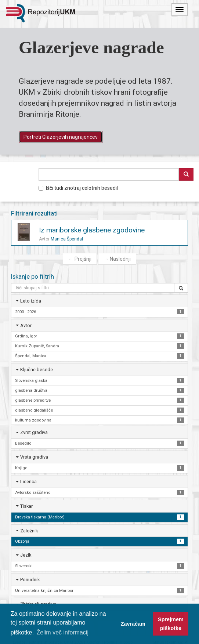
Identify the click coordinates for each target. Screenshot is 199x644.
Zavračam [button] (133, 624)
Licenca (28, 482)
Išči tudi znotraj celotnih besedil (78, 188)
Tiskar (26, 506)
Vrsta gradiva (34, 457)
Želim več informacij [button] (63, 632)
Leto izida (31, 301)
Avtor (26, 325)
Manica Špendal (67, 239)
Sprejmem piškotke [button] (171, 624)
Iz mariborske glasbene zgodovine (92, 230)
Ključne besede (37, 370)
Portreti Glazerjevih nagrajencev (61, 137)
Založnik (29, 531)
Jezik (26, 555)
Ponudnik (30, 580)
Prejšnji (80, 259)
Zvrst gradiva (34, 432)
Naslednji (117, 259)
